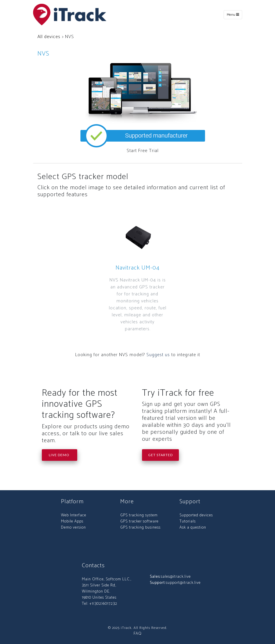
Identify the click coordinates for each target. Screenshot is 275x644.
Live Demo (60, 455)
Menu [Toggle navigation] (233, 15)
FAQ (138, 634)
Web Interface (74, 515)
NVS (43, 54)
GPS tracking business (140, 528)
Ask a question (193, 528)
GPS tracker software (139, 521)
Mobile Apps (72, 521)
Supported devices (196, 515)
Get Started (160, 455)
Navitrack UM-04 (138, 268)
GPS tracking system (139, 515)
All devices (49, 37)
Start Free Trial (143, 151)
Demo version (73, 528)
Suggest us (158, 355)
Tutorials (188, 521)
